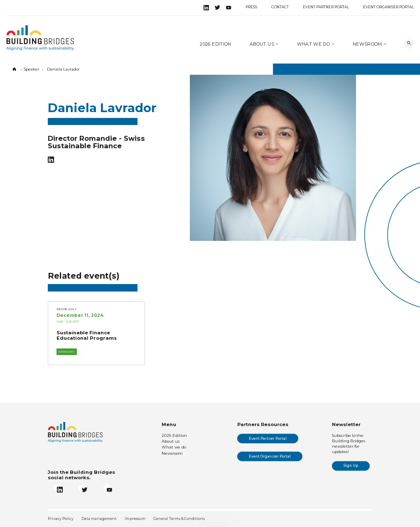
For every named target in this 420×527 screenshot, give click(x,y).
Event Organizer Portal (270, 456)
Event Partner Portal (326, 7)
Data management (99, 519)
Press (251, 7)
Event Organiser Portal (388, 7)
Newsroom (368, 44)
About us (263, 44)
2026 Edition (215, 44)
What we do (314, 44)
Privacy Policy (61, 519)
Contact (280, 7)
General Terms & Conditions (179, 519)
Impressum (135, 519)
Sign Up (351, 466)
